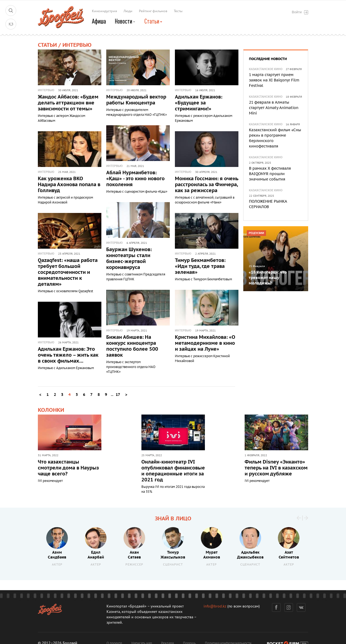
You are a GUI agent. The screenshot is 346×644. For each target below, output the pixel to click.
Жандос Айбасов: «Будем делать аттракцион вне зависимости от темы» (68, 103)
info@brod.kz (215, 606)
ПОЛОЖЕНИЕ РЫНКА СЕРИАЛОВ (268, 204)
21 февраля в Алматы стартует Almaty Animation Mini (274, 108)
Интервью (46, 90)
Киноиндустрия (104, 11)
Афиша (99, 21)
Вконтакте (301, 607)
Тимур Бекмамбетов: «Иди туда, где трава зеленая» (200, 266)
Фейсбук (276, 607)
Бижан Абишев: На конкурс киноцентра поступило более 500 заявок (132, 346)
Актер (57, 564)
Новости (125, 21)
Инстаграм (289, 607)
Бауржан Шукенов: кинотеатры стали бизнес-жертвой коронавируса (129, 259)
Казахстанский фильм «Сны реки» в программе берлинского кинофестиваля (275, 138)
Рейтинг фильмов (153, 11)
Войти (300, 12)
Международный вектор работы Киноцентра (136, 100)
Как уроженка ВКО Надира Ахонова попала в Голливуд (69, 185)
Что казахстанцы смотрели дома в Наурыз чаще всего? (68, 468)
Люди (128, 11)
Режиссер (134, 564)
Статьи (154, 21)
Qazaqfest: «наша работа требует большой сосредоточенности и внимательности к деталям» (68, 272)
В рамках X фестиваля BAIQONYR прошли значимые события (270, 174)
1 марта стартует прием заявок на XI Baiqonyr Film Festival (274, 80)
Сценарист (173, 564)
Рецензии (256, 233)
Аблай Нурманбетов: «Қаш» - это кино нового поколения (135, 179)
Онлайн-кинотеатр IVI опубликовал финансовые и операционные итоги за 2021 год (173, 471)
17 (118, 395)
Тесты (178, 11)
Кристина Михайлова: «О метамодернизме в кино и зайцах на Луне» (205, 343)
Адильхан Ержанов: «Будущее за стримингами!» (199, 103)
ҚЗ (11, 24)
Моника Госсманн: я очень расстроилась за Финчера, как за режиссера (207, 185)
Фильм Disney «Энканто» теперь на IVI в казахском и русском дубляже (276, 468)
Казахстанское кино (266, 69)
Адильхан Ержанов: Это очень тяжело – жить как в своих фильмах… (68, 355)
